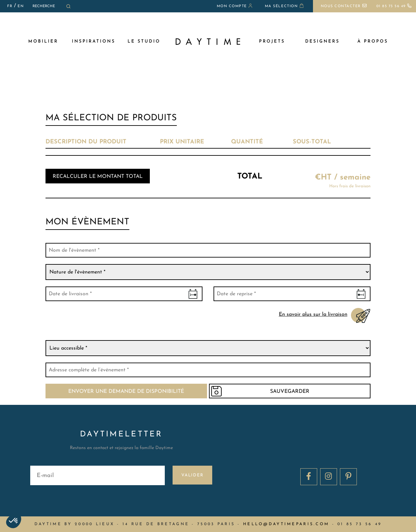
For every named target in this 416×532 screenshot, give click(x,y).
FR (10, 6)
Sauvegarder (292, 392)
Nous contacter (344, 6)
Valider (193, 475)
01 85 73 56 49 (394, 6)
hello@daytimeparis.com (286, 524)
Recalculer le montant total (98, 177)
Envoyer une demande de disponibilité (124, 392)
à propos (373, 41)
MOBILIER (43, 41)
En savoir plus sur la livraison (313, 314)
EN (21, 6)
